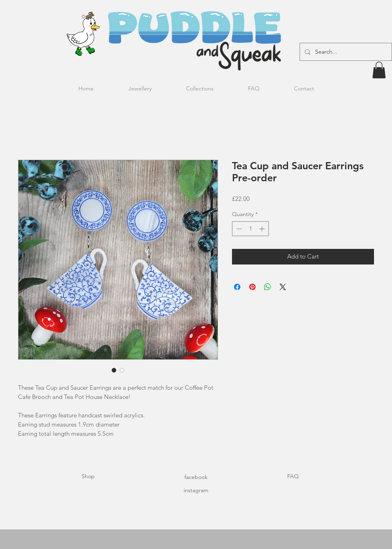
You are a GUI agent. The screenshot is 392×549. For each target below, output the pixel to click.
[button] (379, 70)
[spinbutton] (250, 229)
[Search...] (345, 52)
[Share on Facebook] (237, 287)
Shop (88, 476)
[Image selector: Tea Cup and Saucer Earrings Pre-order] (114, 370)
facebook (196, 477)
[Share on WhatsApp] (268, 287)
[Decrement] (238, 229)
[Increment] (263, 229)
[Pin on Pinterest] (252, 287)
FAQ (293, 476)
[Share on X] (283, 287)
